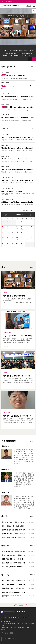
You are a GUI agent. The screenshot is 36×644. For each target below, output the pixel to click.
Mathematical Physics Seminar (18, 228)
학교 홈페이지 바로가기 (11, 639)
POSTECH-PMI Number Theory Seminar (23, 228)
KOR (29, 5)
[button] (30, 59)
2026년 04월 (18, 214)
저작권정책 (24, 617)
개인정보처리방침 (6, 617)
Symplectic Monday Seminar (9, 228)
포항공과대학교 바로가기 (8, 2)
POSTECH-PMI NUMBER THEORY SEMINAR (28, 234)
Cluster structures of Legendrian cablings (28, 239)
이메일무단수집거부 (16, 617)
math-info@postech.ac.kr (11, 620)
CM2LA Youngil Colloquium (18, 239)
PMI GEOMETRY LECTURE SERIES (23, 230)
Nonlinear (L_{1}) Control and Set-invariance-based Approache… (28, 223)
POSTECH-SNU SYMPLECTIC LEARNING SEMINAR (28, 230)
